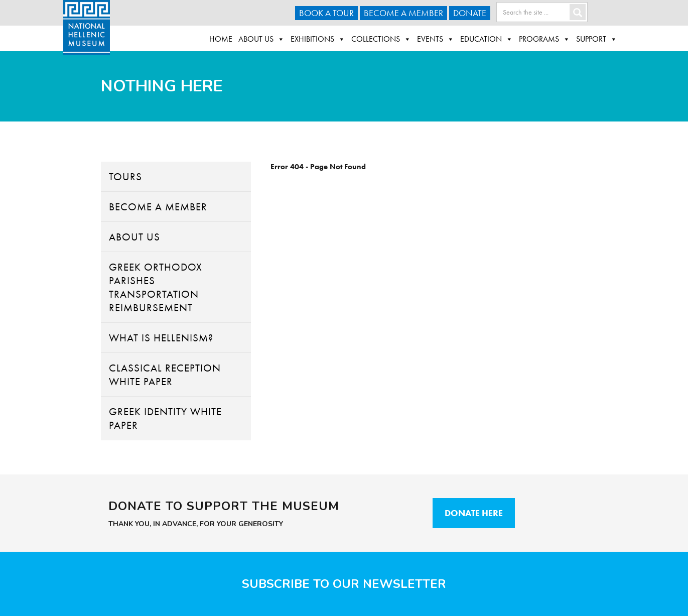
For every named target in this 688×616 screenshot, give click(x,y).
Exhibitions (318, 39)
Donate (470, 13)
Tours (125, 176)
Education (487, 39)
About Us (261, 39)
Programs (544, 39)
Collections (381, 39)
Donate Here (474, 513)
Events (436, 39)
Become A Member (403, 13)
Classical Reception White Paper (165, 375)
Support (597, 39)
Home (221, 39)
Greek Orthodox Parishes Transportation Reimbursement (156, 287)
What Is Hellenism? (161, 338)
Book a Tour (326, 13)
